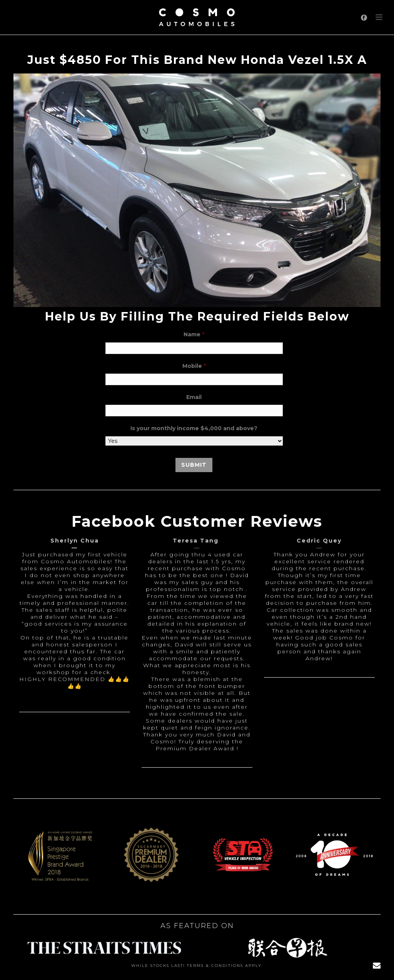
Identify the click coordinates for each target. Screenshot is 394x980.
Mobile (194, 366)
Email (194, 397)
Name (194, 334)
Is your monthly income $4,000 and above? (194, 428)
